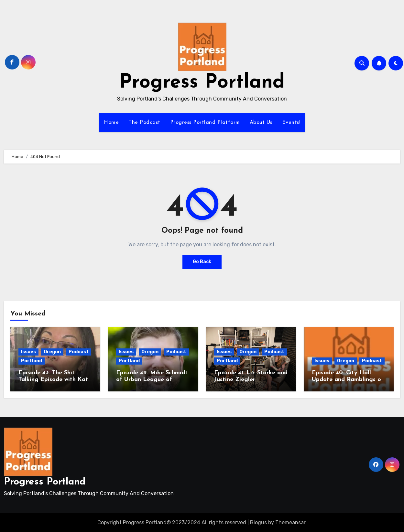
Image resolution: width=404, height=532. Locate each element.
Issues (28, 352)
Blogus (258, 522)
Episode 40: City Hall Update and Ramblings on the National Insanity (348, 380)
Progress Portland (202, 83)
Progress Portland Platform (205, 122)
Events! (291, 122)
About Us (261, 122)
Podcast (79, 352)
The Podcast (144, 122)
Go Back (202, 262)
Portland (32, 361)
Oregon (52, 352)
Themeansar (290, 522)
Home (111, 122)
